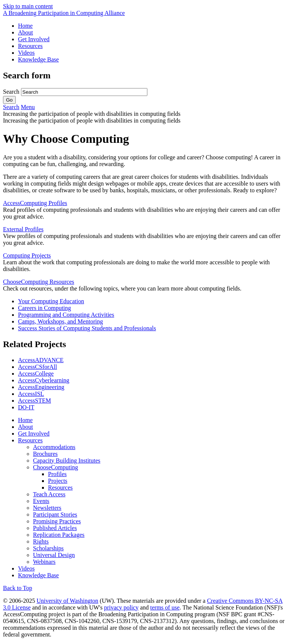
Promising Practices (57, 521)
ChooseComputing (55, 467)
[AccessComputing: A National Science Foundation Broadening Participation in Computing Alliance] (64, 13)
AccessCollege (36, 374)
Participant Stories (55, 514)
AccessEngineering (41, 387)
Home (25, 26)
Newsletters (47, 508)
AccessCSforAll (37, 367)
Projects (58, 481)
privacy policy (121, 607)
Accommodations (54, 447)
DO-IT (26, 407)
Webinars (44, 562)
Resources (30, 46)
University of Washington (67, 601)
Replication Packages (59, 535)
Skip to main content (28, 6)
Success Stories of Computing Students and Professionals (87, 328)
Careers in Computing (44, 308)
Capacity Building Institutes (67, 461)
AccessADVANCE (41, 360)
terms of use (165, 607)
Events (41, 501)
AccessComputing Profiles (35, 203)
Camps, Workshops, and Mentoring (60, 321)
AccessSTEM (34, 401)
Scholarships (48, 548)
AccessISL (31, 394)
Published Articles (55, 528)
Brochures (45, 454)
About (25, 32)
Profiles (57, 474)
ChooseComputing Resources (39, 282)
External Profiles (23, 229)
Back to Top (18, 588)
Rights (41, 541)
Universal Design (54, 555)
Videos (26, 53)
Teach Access (49, 494)
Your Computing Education (51, 301)
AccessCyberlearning (44, 380)
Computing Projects (27, 255)
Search (12, 92)
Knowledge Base (38, 59)
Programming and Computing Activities (66, 315)
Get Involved (34, 39)
